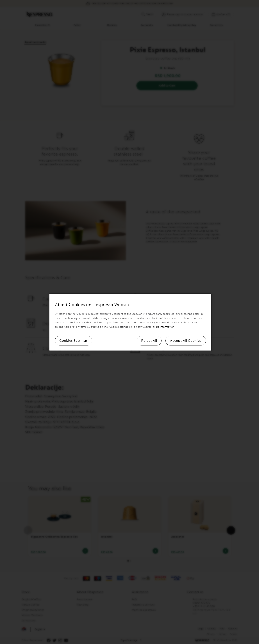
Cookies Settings (74, 341)
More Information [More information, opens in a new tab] (164, 327)
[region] (130, 322)
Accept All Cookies (186, 341)
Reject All (149, 341)
